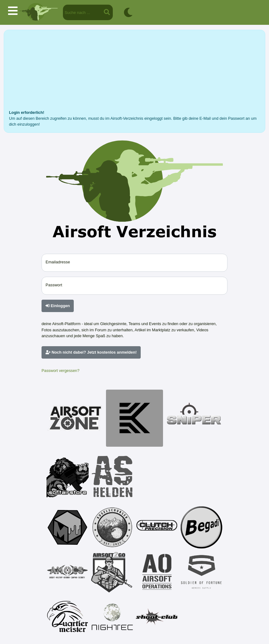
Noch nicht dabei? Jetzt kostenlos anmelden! (91, 352)
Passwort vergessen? (60, 371)
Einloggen (58, 306)
